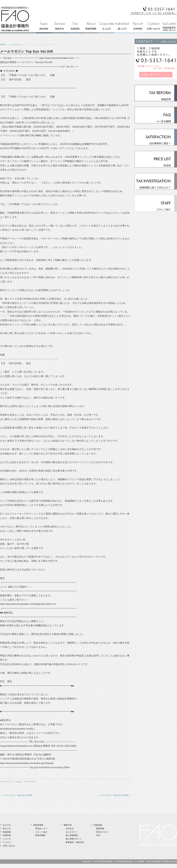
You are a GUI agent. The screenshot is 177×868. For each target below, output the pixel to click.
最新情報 (100, 828)
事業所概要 (40, 835)
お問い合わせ (9, 846)
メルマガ (7, 839)
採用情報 (7, 835)
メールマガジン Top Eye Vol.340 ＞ (115, 795)
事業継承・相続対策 (75, 842)
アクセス (7, 842)
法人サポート (72, 832)
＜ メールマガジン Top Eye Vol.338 (16, 795)
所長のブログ (102, 832)
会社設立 (70, 828)
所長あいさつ (41, 828)
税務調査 (7, 832)
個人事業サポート (74, 839)
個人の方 (7, 828)
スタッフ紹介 (41, 832)
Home (3, 45)
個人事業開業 (72, 835)
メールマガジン (16, 45)
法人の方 (7, 825)
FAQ (98, 835)
